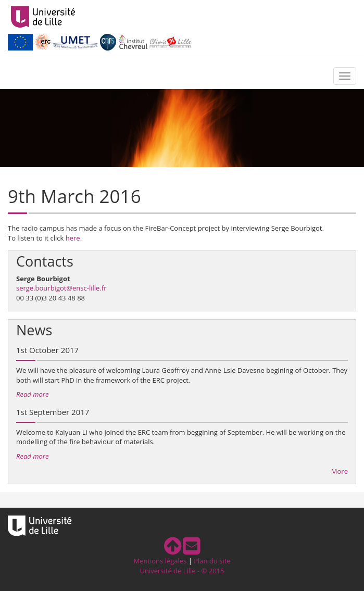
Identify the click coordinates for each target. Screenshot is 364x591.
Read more (32, 394)
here (73, 238)
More (340, 471)
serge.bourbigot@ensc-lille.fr (61, 288)
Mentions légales (160, 561)
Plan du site (212, 561)
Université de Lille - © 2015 (182, 571)
